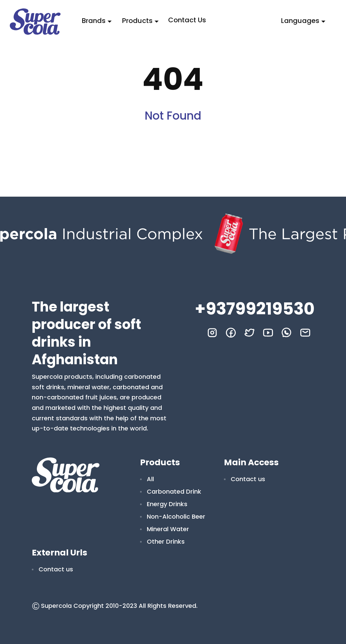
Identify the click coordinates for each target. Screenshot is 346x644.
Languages (300, 21)
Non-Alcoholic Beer (176, 516)
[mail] (305, 333)
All (150, 479)
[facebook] (231, 333)
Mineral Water (168, 529)
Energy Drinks (167, 504)
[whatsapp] (287, 333)
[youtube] (268, 333)
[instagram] (212, 333)
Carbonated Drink (174, 491)
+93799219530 (255, 309)
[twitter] (249, 333)
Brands (94, 21)
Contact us (187, 20)
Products (137, 21)
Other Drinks (166, 541)
